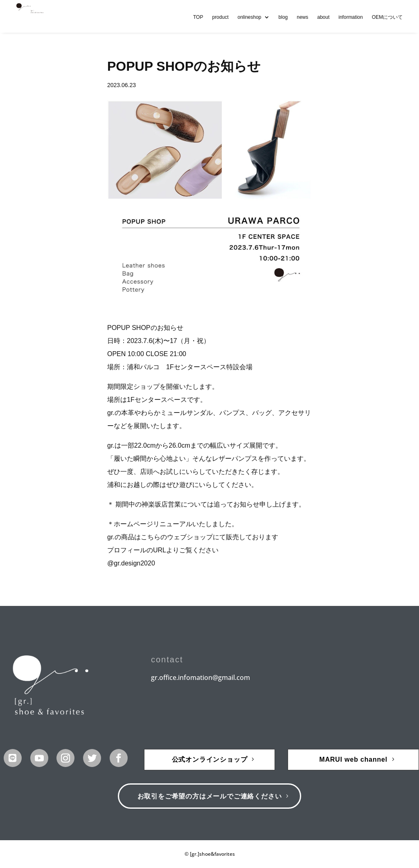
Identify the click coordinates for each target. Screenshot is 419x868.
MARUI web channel (353, 759)
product (220, 17)
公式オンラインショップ (210, 759)
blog (283, 17)
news (302, 17)
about (323, 17)
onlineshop (249, 17)
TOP (198, 17)
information (350, 17)
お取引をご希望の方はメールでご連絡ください (210, 796)
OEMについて (387, 17)
